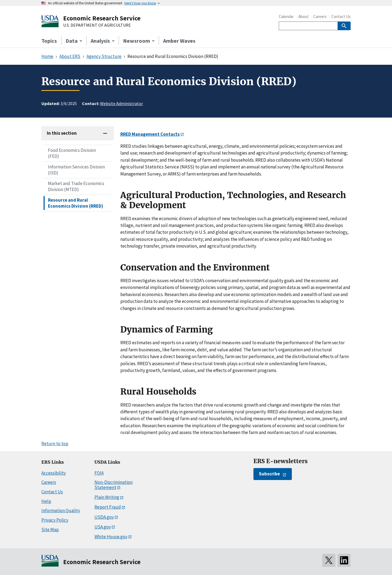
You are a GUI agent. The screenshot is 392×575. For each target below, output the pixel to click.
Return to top (55, 444)
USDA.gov (104, 517)
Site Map (50, 530)
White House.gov (111, 537)
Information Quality (61, 511)
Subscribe (269, 474)
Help (46, 501)
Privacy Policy (55, 520)
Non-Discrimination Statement (114, 485)
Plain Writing (107, 497)
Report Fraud (108, 507)
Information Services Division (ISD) (76, 170)
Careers (320, 16)
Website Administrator (122, 103)
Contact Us (341, 16)
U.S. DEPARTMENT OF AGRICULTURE (97, 25)
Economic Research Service (102, 18)
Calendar (286, 16)
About (304, 16)
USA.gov (103, 527)
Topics (49, 41)
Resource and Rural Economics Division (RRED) (76, 203)
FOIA (99, 473)
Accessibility (54, 473)
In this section (62, 133)
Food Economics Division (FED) (72, 153)
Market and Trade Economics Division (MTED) (76, 186)
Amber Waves (179, 41)
